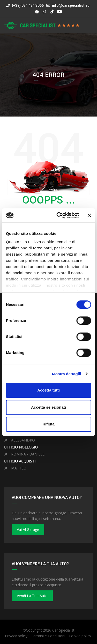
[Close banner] (89, 215)
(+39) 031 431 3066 (25, 5)
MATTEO (15, 468)
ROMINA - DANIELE (24, 454)
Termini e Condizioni (48, 636)
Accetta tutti (48, 390)
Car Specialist (63, 630)
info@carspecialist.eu (71, 5)
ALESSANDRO (19, 440)
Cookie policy (80, 636)
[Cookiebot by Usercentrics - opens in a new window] (59, 215)
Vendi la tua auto (32, 596)
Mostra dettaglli (66, 374)
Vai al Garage (28, 529)
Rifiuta (48, 424)
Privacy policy (16, 636)
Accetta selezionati (48, 407)
